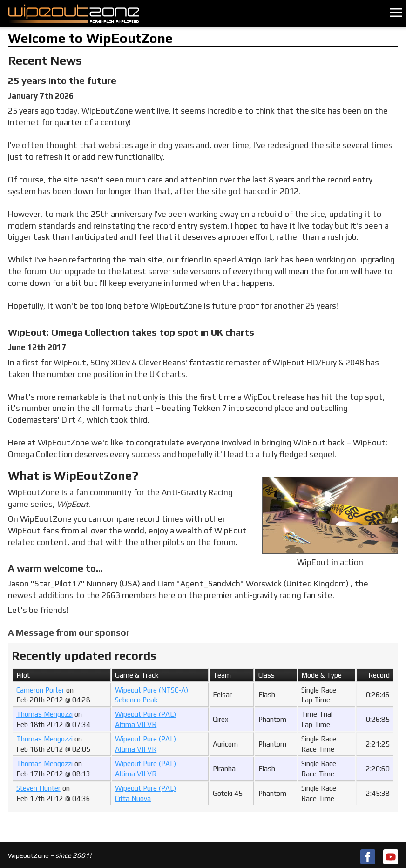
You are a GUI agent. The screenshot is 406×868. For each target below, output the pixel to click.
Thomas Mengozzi (44, 714)
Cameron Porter (40, 690)
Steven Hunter (38, 788)
